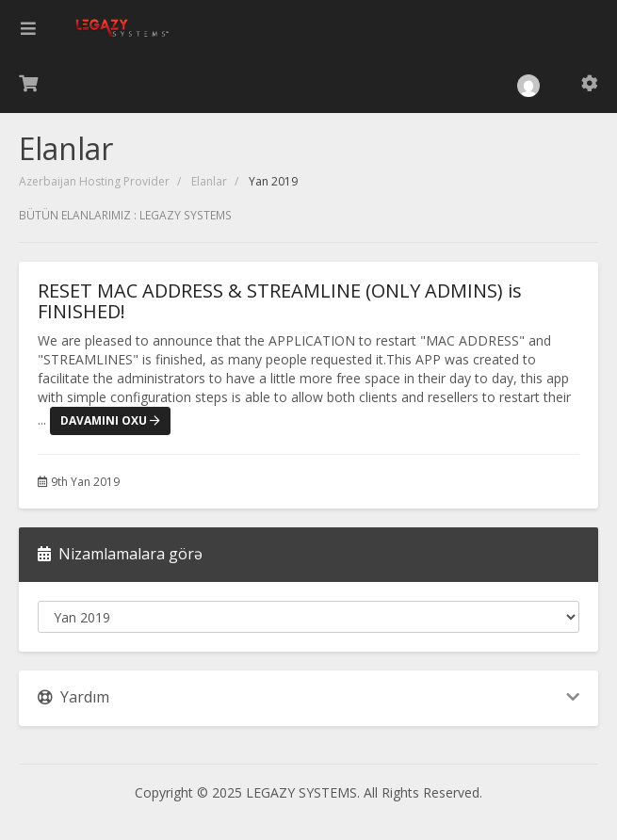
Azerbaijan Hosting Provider (94, 181)
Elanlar (209, 181)
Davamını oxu (110, 420)
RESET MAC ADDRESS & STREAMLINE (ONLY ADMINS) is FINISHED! (280, 301)
